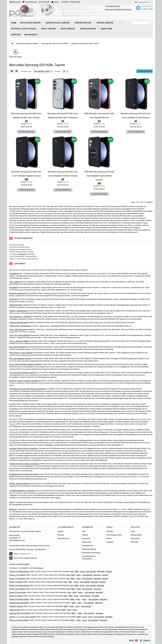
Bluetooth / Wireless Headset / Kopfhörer (24, 381)
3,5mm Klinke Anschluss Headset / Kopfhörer (26, 364)
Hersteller (110, 531)
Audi (68, 579)
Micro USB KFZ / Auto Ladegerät (21, 353)
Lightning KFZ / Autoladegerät (20, 326)
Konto (133, 531)
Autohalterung (14, 274)
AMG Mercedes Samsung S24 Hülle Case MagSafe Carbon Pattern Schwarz (99, 176)
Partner (109, 538)
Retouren (61, 535)
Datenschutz (87, 542)
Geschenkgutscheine (114, 535)
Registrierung (75, 2)
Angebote (110, 542)
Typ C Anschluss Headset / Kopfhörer (23, 373)
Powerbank (13, 288)
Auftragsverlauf (136, 535)
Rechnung (22, 254)
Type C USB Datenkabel (18, 329)
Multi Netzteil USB (16, 305)
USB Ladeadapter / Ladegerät (20, 317)
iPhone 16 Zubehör (16, 596)
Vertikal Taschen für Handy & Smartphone (24, 464)
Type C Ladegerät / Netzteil (19, 341)
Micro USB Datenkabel (17, 347)
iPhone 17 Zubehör (16, 582)
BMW (70, 582)
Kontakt (61, 531)
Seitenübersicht (63, 538)
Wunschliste (135, 538)
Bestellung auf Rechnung (91, 553)
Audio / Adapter (15, 282)
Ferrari (78, 620)
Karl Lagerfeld (91, 571)
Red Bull (109, 571)
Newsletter (135, 542)
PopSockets (14, 299)
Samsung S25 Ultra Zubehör (19, 603)
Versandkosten (88, 546)
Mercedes (101, 571)
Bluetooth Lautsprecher (18, 293)
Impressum (86, 538)
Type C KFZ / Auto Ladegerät (19, 335)
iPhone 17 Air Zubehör (17, 579)
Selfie (11, 502)
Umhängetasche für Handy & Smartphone (24, 474)
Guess (82, 571)
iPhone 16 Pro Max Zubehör (19, 585)
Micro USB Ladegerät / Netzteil (20, 359)
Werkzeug (13, 509)
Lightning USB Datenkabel (19, 323)
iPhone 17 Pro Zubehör (17, 575)
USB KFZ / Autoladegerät (18, 311)
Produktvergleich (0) (145, 71)
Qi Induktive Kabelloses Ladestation (22, 491)
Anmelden (65, 2)
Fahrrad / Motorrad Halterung (20, 484)
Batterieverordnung (89, 549)
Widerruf (85, 535)
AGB (84, 531)
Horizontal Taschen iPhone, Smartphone (24, 448)
